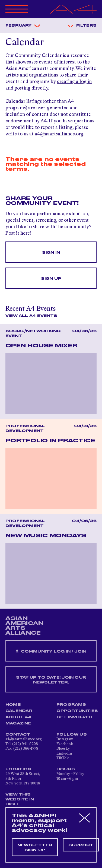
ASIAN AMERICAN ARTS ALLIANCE (24, 626)
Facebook (65, 744)
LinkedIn (64, 753)
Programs (71, 705)
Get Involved (74, 717)
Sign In (51, 253)
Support (81, 845)
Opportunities (77, 711)
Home (13, 705)
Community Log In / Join (51, 651)
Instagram (65, 739)
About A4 (19, 717)
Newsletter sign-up (35, 848)
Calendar (19, 711)
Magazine (18, 723)
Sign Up (51, 279)
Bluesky (63, 749)
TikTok (63, 758)
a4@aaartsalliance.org (59, 134)
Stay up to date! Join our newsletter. (51, 680)
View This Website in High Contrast (20, 802)
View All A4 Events (31, 316)
